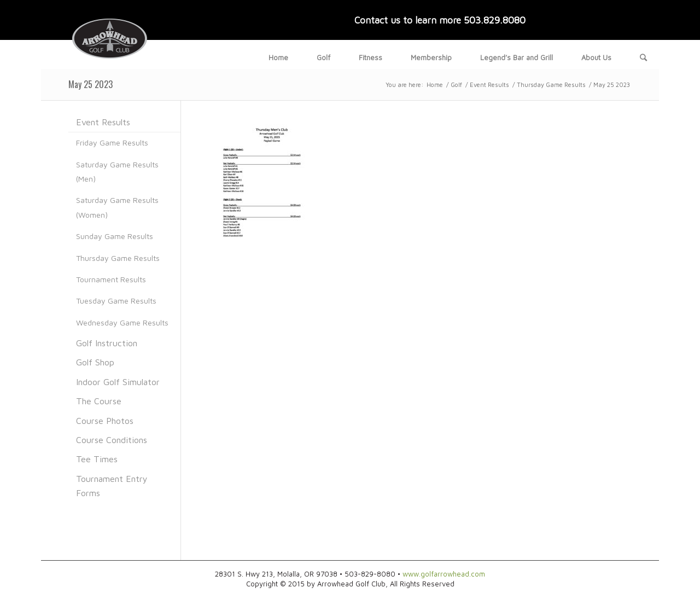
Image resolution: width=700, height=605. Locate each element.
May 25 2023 (91, 84)
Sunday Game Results (115, 236)
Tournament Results (111, 279)
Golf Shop (95, 362)
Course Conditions (112, 440)
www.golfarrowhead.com (444, 574)
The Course (99, 401)
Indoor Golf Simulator (118, 382)
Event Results (489, 85)
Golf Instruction (107, 343)
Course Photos (105, 421)
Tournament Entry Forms (112, 486)
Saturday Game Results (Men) (117, 171)
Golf (456, 85)
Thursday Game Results (551, 85)
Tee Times (97, 459)
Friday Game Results (112, 142)
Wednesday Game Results (122, 322)
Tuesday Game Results (116, 301)
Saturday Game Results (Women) (117, 207)
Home (435, 85)
